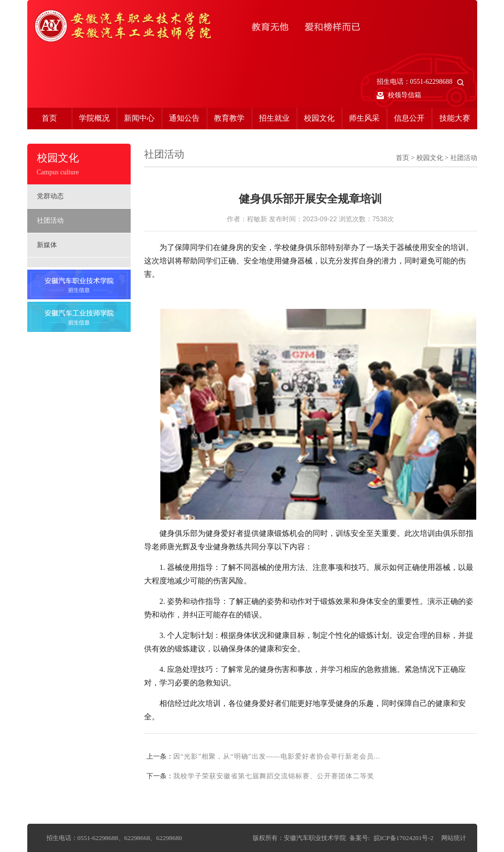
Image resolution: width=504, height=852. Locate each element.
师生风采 (364, 118)
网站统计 (454, 838)
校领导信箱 (399, 95)
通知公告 (184, 118)
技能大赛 (455, 118)
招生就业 (274, 118)
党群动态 (50, 196)
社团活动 (50, 221)
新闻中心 (139, 118)
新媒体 (47, 245)
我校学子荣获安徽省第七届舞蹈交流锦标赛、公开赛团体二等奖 (274, 776)
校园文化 (319, 118)
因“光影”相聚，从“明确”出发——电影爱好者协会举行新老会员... (277, 756)
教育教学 (229, 118)
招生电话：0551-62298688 (420, 82)
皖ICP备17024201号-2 (404, 838)
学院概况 (94, 118)
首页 (49, 118)
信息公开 (409, 118)
